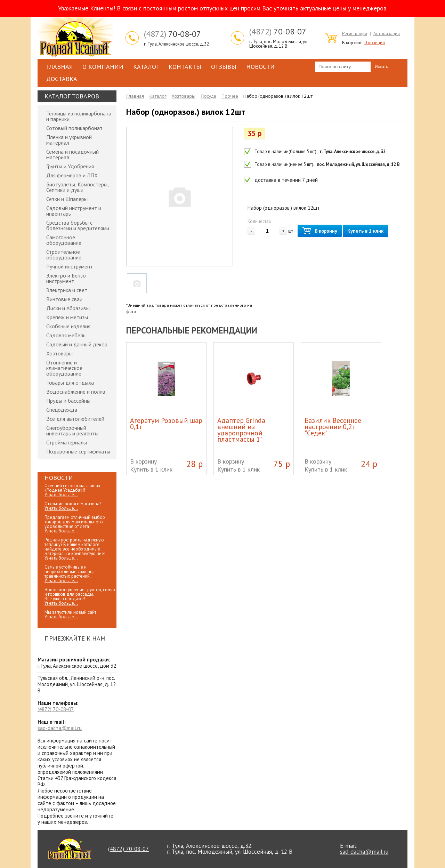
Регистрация (355, 34)
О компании (103, 67)
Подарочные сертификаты (78, 451)
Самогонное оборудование (64, 240)
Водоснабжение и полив (76, 392)
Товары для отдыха (70, 383)
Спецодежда (62, 410)
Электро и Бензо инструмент (66, 278)
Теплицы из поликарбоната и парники (79, 116)
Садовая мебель (66, 335)
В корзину (320, 231)
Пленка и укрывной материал (69, 140)
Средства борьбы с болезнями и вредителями (78, 225)
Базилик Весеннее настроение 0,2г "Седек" (333, 427)
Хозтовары (59, 353)
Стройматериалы (67, 442)
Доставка (62, 79)
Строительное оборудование (64, 255)
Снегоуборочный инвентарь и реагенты (72, 431)
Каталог (146, 67)
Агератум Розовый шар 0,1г (166, 424)
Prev (361, 330)
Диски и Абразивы (68, 308)
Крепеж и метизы (67, 317)
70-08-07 (172, 34)
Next (375, 330)
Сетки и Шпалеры (67, 199)
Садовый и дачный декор (77, 344)
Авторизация (387, 34)
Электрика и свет (67, 290)
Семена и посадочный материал (72, 154)
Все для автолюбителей (75, 419)
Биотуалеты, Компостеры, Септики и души (77, 187)
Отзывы (224, 67)
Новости (260, 67)
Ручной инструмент (70, 266)
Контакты (185, 67)
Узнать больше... (61, 495)
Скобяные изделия (68, 326)
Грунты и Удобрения (70, 166)
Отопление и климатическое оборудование (64, 368)
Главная (59, 67)
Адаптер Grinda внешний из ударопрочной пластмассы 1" (241, 430)
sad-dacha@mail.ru (60, 728)
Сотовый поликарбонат (74, 128)
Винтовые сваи (64, 299)
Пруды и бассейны (68, 401)
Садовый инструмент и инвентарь (74, 211)
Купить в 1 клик (365, 231)
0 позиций (375, 43)
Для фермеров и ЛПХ (72, 175)
